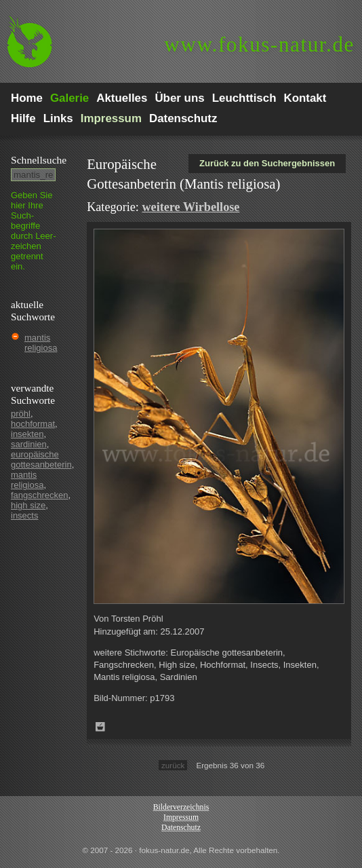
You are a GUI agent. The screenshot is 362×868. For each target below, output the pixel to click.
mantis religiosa (41, 343)
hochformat (33, 424)
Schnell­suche (39, 160)
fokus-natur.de (259, 44)
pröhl (21, 414)
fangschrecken (40, 495)
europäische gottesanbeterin (41, 459)
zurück (173, 765)
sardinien (29, 444)
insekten (27, 434)
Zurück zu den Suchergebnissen (267, 163)
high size (28, 505)
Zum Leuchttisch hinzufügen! (100, 727)
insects (24, 515)
